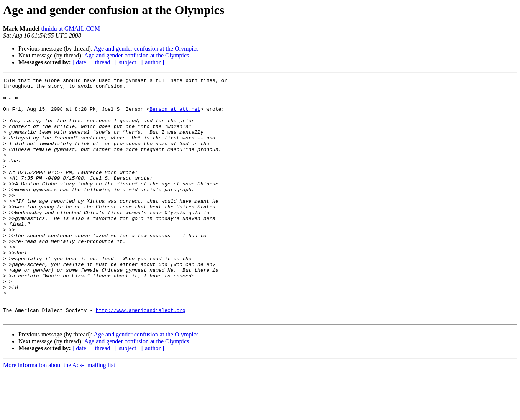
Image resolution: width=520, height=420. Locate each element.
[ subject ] (128, 62)
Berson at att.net (175, 116)
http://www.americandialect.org (141, 357)
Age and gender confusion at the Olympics (146, 48)
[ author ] (153, 62)
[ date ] (81, 62)
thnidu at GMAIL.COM (71, 29)
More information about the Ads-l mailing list (59, 413)
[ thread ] (103, 62)
